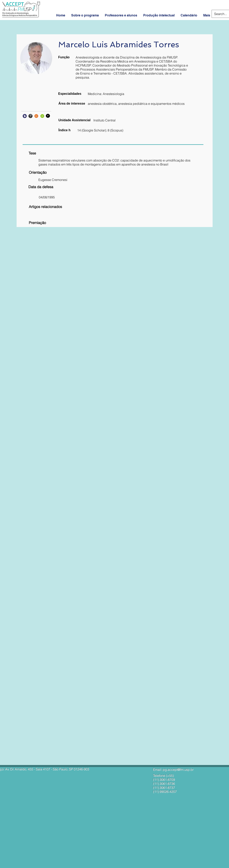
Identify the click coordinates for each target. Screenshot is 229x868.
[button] (71, 180)
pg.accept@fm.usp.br (178, 769)
